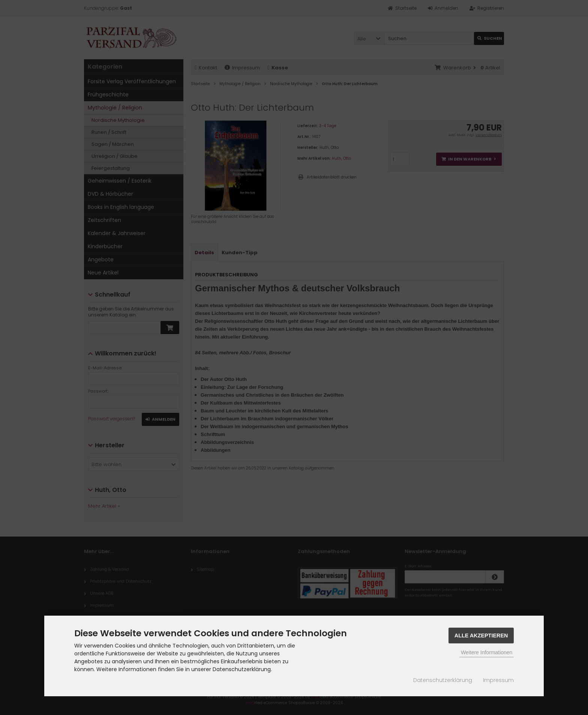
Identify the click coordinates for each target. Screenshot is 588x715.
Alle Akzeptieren (481, 636)
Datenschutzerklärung (443, 680)
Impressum (498, 680)
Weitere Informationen (487, 652)
